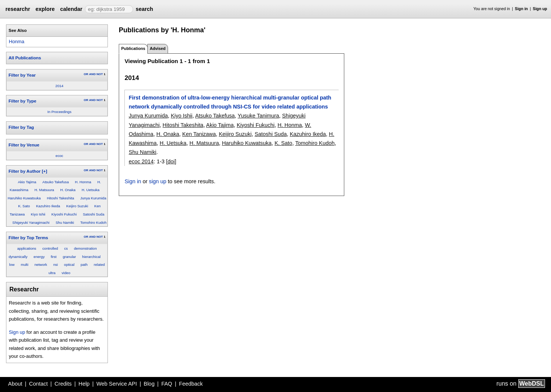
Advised (157, 48)
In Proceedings (59, 112)
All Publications (25, 58)
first (54, 257)
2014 (59, 86)
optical (69, 265)
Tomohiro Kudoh (93, 222)
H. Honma (83, 182)
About (15, 384)
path (84, 265)
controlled (50, 248)
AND (92, 74)
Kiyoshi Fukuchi (64, 214)
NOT (100, 74)
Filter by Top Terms (28, 238)
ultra (52, 273)
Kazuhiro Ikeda (48, 206)
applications (27, 248)
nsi (56, 265)
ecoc (59, 156)
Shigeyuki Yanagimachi (31, 222)
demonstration (86, 248)
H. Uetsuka (90, 190)
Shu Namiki (65, 222)
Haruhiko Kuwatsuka (24, 198)
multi (24, 265)
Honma (16, 41)
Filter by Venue (24, 145)
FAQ (167, 384)
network (41, 265)
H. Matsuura (44, 190)
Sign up (540, 9)
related (99, 265)
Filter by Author (25, 171)
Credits (63, 384)
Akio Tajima (27, 182)
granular (69, 257)
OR (86, 74)
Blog (149, 384)
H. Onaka (68, 190)
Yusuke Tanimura (258, 116)
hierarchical (91, 257)
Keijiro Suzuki (77, 206)
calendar (71, 9)
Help (84, 384)
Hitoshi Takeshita (61, 198)
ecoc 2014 (141, 161)
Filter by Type (23, 101)
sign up (157, 181)
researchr (18, 9)
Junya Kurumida (93, 198)
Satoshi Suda (93, 214)
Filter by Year (22, 75)
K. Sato (24, 206)
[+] (44, 171)
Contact (38, 384)
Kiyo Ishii (38, 214)
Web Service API (117, 384)
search (144, 9)
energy (39, 257)
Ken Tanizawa (199, 134)
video (66, 273)
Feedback (191, 384)
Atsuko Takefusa (56, 182)
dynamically (18, 257)
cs (66, 248)
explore (45, 9)
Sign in (521, 9)
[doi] (171, 161)
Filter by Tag (21, 127)
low (12, 265)
